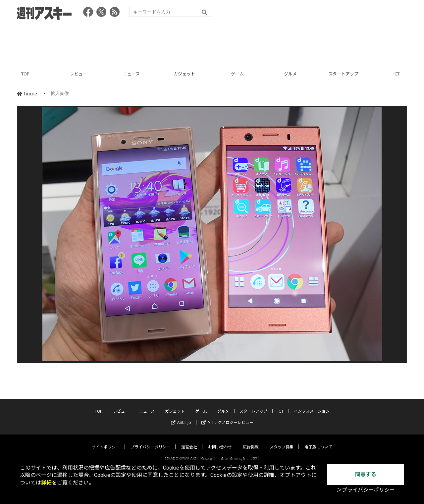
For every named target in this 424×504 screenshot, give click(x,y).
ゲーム (238, 74)
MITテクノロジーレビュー (227, 416)
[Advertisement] (212, 41)
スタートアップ (344, 74)
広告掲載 (251, 440)
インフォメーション (312, 405)
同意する (366, 474)
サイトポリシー (106, 440)
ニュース (132, 74)
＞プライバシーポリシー (366, 490)
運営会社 (189, 440)
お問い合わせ (220, 440)
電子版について (318, 440)
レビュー (79, 74)
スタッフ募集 (282, 440)
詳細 (46, 483)
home (27, 93)
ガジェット (185, 74)
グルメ (291, 74)
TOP (26, 74)
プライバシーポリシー (150, 440)
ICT (397, 74)
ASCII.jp (181, 416)
